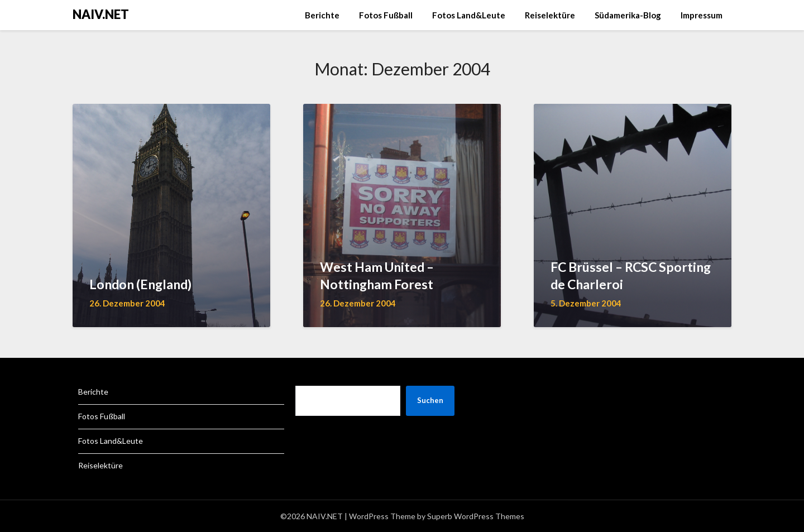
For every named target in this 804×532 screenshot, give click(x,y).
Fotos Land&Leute (469, 15)
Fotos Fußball (386, 15)
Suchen (430, 400)
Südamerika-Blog (628, 15)
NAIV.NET (101, 14)
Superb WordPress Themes (476, 516)
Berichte (322, 15)
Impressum (702, 15)
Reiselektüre (550, 15)
